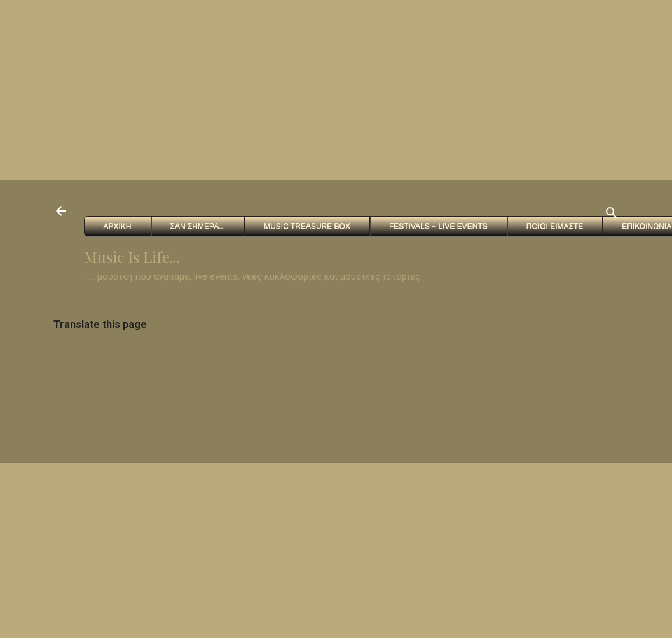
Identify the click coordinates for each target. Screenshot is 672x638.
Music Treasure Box (307, 226)
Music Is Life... (132, 257)
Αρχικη (118, 226)
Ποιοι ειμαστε (555, 226)
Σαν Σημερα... (198, 226)
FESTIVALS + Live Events (438, 226)
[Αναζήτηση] (612, 215)
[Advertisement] (206, 89)
